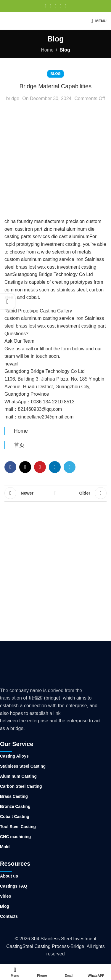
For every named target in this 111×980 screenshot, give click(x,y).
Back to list (56, 493)
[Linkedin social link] (61, 6)
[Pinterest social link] (55, 6)
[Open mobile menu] (99, 21)
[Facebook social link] (45, 6)
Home (47, 50)
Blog (65, 50)
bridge (13, 98)
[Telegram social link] (66, 6)
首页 (19, 445)
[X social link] (50, 6)
